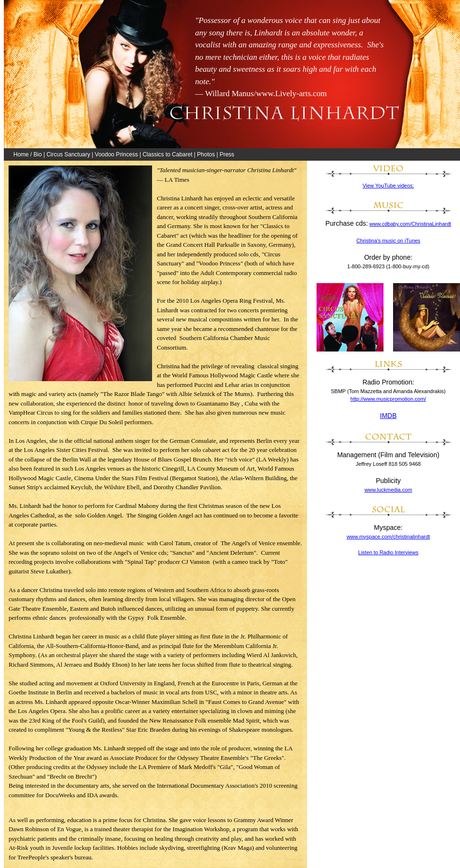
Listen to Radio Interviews (388, 552)
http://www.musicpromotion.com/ (388, 399)
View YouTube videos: (388, 186)
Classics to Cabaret (167, 154)
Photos (206, 154)
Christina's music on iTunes (388, 241)
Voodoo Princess (116, 154)
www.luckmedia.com (388, 490)
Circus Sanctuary (68, 154)
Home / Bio (27, 154)
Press (227, 154)
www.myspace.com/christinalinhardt (388, 537)
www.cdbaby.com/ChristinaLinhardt (410, 224)
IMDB (389, 416)
